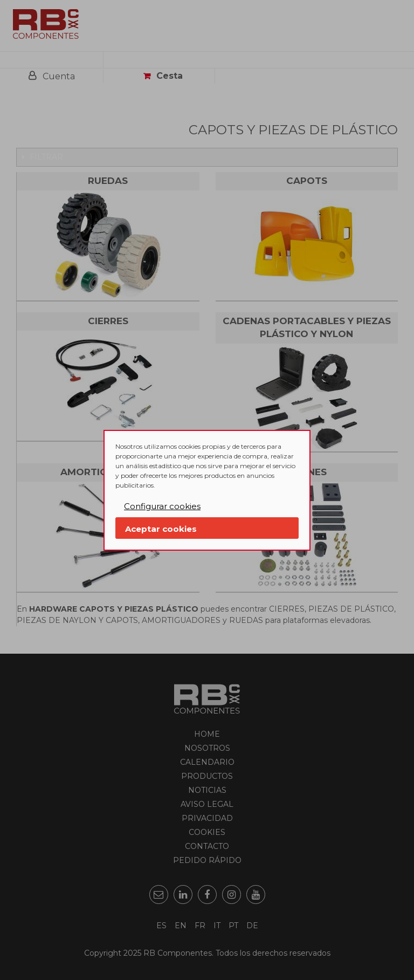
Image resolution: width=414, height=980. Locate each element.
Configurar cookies (162, 506)
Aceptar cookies (161, 529)
